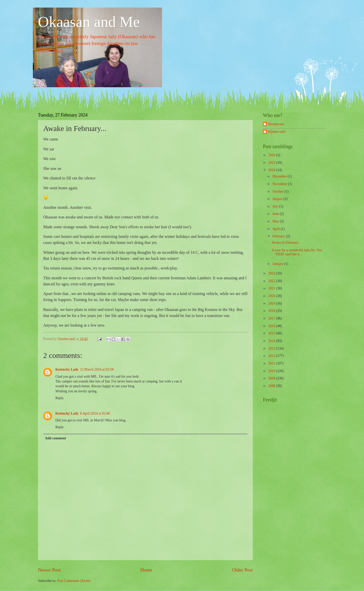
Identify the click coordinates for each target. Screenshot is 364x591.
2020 (272, 296)
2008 (272, 386)
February (279, 236)
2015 (272, 333)
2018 (272, 311)
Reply (60, 398)
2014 (272, 341)
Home (146, 570)
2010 (272, 371)
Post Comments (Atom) (74, 581)
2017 (272, 318)
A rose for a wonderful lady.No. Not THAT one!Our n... (297, 252)
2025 (272, 163)
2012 (272, 356)
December (280, 176)
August (278, 199)
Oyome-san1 (277, 132)
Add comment (55, 438)
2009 (272, 378)
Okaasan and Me (89, 22)
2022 (272, 281)
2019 (272, 303)
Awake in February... (286, 243)
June (276, 214)
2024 (272, 170)
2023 (272, 273)
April (277, 229)
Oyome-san (276, 124)
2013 (272, 348)
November (280, 184)
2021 (272, 288)
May (276, 221)
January (278, 264)
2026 (272, 155)
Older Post (242, 570)
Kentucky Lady (67, 369)
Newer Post (49, 570)
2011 (272, 363)
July (276, 206)
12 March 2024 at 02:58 (97, 369)
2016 (272, 326)
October (279, 191)
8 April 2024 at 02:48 (95, 413)
